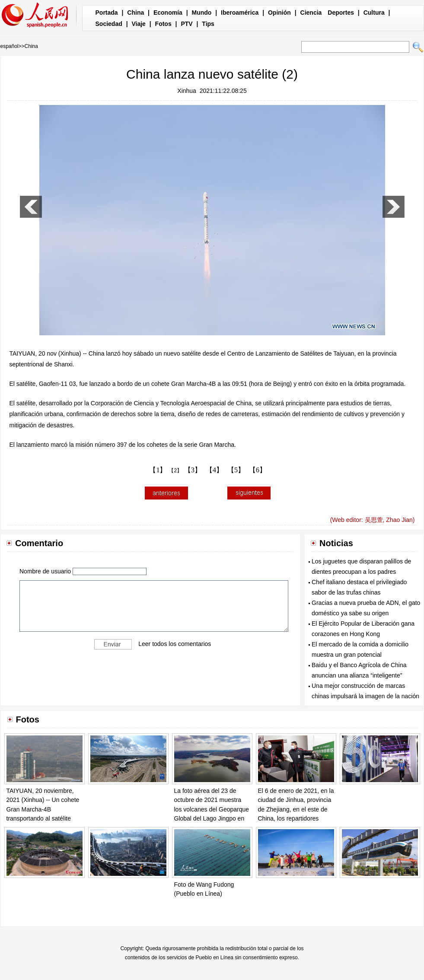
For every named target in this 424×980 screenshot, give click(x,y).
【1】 (158, 470)
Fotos (163, 24)
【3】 (193, 470)
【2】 (175, 471)
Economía (168, 13)
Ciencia (311, 13)
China (135, 13)
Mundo (202, 13)
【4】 (214, 470)
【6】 (258, 470)
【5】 (236, 470)
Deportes (341, 13)
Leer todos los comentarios (175, 644)
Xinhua (187, 91)
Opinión (279, 13)
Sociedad (109, 24)
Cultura (374, 13)
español (10, 46)
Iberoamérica (240, 13)
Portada (107, 13)
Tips (208, 24)
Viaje (138, 24)
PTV (186, 24)
